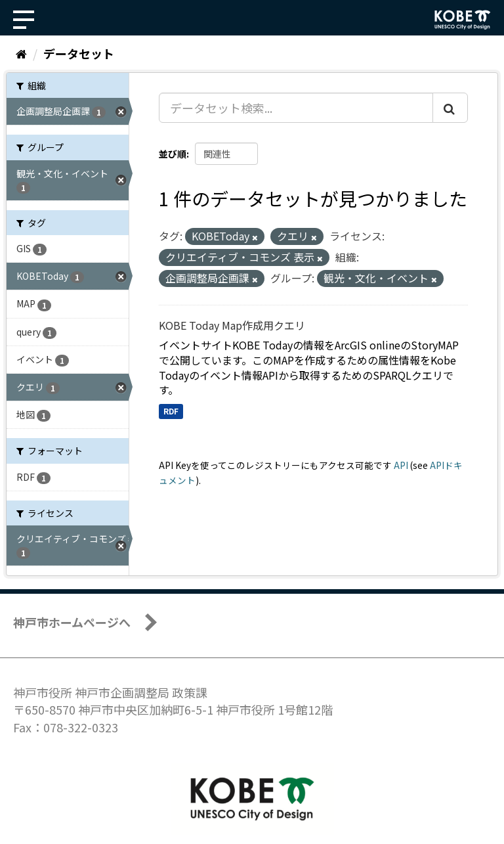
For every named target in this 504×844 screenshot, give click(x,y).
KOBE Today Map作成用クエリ (232, 325)
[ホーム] (21, 53)
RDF (171, 411)
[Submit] (450, 108)
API (401, 465)
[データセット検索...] (296, 108)
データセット (79, 53)
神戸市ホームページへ (72, 622)
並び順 (173, 154)
